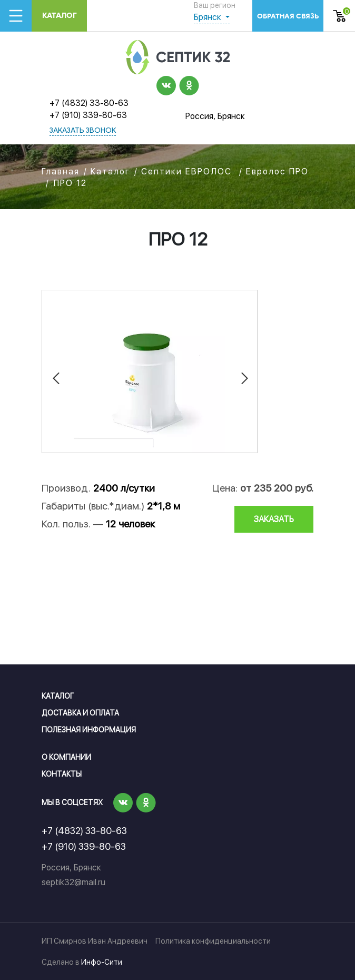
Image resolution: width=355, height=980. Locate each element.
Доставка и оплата (80, 713)
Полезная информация (89, 730)
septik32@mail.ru (73, 882)
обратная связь (288, 16)
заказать (274, 519)
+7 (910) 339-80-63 (88, 115)
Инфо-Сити (102, 962)
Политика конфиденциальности (213, 941)
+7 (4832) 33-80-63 (89, 103)
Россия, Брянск (215, 116)
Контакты (62, 774)
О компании (66, 757)
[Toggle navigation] (16, 16)
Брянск (209, 17)
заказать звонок (83, 131)
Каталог (60, 16)
